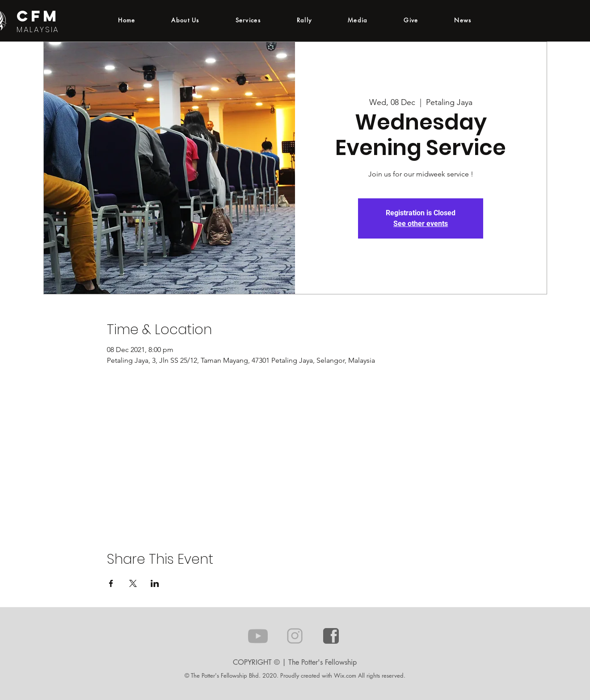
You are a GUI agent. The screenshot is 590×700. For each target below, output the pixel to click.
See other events (421, 224)
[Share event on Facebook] (111, 583)
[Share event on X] (133, 583)
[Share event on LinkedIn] (155, 583)
